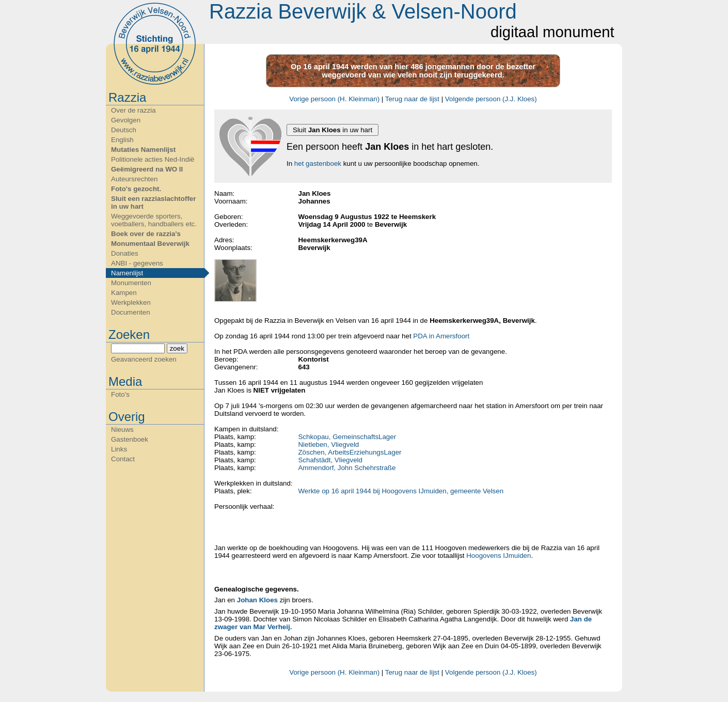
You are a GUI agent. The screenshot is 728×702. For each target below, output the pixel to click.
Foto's (120, 394)
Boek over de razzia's (146, 234)
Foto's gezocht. (136, 189)
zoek (177, 348)
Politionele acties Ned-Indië (153, 159)
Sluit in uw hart (333, 130)
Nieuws (122, 430)
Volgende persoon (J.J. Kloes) (491, 99)
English (122, 140)
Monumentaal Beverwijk (150, 244)
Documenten (131, 312)
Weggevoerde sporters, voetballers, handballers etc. (154, 220)
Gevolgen (126, 120)
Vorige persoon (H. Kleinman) (334, 99)
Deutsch (124, 130)
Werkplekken (131, 302)
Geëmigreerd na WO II (147, 169)
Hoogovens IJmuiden (498, 556)
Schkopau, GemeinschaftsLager (347, 437)
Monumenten (131, 283)
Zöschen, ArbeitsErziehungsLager (350, 452)
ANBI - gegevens (137, 263)
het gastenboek (318, 163)
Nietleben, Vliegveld (328, 444)
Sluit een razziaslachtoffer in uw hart (153, 202)
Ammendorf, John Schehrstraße (347, 468)
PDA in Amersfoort (441, 336)
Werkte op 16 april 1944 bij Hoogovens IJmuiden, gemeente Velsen (401, 491)
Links (119, 449)
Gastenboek (130, 439)
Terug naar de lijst (412, 99)
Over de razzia (133, 110)
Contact (123, 459)
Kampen (124, 293)
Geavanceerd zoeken (144, 359)
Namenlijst (127, 273)
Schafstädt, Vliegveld (330, 460)
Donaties (125, 253)
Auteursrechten (134, 179)
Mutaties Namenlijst (143, 150)
